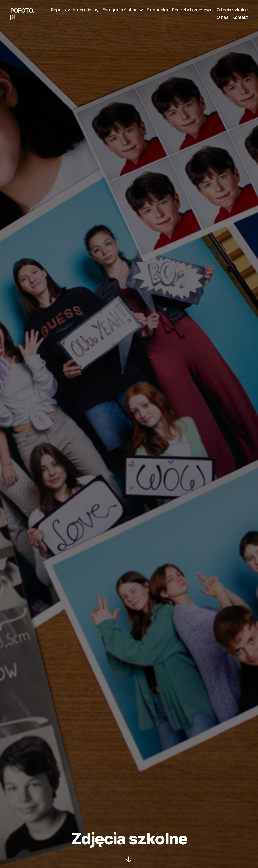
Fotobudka (157, 10)
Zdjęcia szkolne (232, 10)
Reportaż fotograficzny (75, 10)
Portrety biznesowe (192, 10)
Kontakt (240, 17)
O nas (223, 17)
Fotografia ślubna (120, 10)
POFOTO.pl (22, 14)
